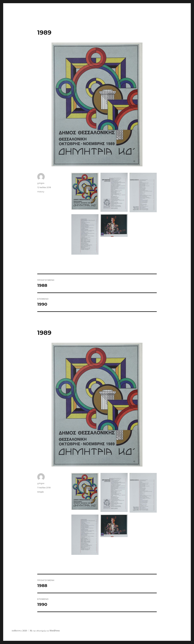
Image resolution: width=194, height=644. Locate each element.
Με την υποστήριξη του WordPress (45, 631)
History (41, 192)
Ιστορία (40, 492)
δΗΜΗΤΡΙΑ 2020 (19, 631)
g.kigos (41, 183)
